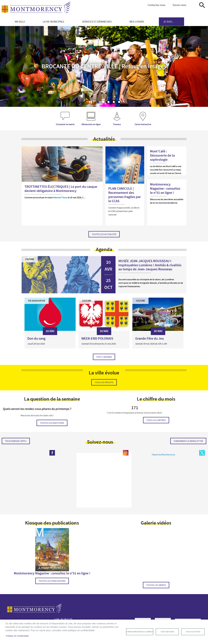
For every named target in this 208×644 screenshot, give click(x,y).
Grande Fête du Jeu (150, 338)
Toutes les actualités (104, 234)
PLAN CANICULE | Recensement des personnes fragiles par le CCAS (125, 195)
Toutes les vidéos (156, 585)
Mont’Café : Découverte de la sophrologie (162, 155)
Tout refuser (167, 632)
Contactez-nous (157, 5)
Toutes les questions (52, 423)
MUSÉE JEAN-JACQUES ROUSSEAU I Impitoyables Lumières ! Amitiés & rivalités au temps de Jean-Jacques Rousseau (150, 265)
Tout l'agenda (104, 357)
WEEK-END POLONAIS (97, 338)
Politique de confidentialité (17, 636)
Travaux (117, 124)
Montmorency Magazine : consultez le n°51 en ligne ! (165, 188)
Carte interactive (143, 124)
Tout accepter (193, 632)
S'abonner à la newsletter (188, 441)
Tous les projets (104, 382)
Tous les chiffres (156, 420)
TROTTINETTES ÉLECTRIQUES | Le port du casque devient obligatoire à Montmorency (61, 189)
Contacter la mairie (65, 124)
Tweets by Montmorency (163, 455)
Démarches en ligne (91, 124)
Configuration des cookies (140, 632)
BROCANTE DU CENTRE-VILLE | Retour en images (104, 66)
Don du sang (36, 338)
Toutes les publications (52, 581)
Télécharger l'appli (16, 441)
